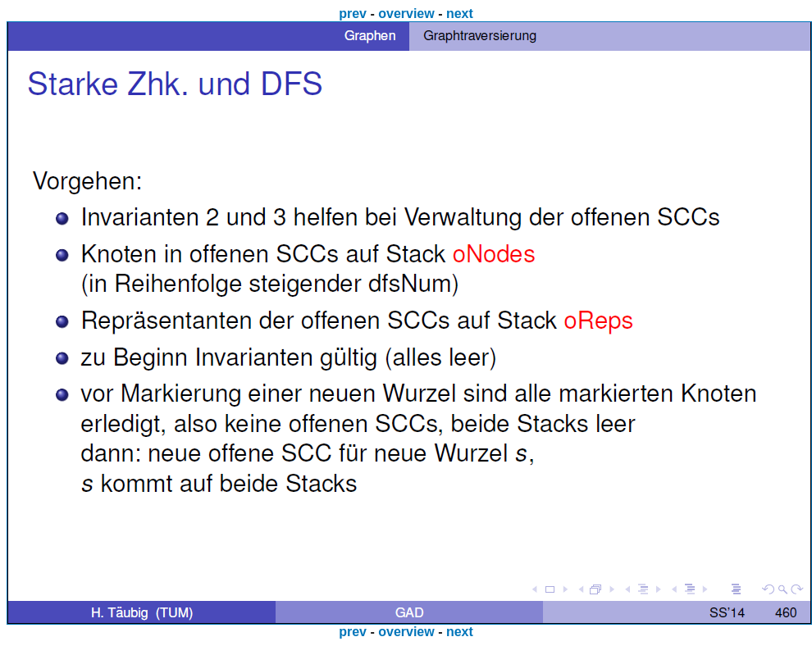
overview (406, 14)
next (460, 14)
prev (353, 14)
